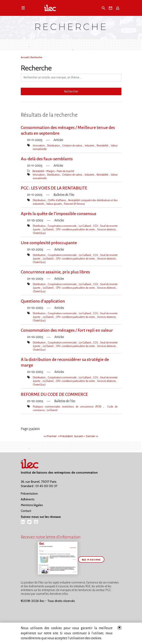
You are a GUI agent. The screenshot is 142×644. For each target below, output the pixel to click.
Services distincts (107, 229)
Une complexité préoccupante (49, 243)
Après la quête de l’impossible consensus (59, 214)
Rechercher (71, 91)
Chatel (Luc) (39, 233)
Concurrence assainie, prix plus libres (55, 272)
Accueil (25, 57)
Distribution (54, 146)
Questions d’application (43, 301)
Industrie (90, 146)
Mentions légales (32, 505)
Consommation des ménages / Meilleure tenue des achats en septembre (68, 130)
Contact (26, 511)
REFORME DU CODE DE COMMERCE (54, 394)
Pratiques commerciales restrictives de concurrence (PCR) (68, 407)
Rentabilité (103, 146)
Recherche (36, 57)
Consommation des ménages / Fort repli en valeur (67, 330)
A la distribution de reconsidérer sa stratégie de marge (65, 362)
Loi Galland (85, 226)
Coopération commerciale (62, 226)
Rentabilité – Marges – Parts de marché (53, 171)
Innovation (39, 146)
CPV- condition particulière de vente (76, 229)
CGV (96, 226)
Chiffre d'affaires (57, 200)
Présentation (29, 494)
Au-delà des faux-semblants (47, 159)
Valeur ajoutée (54, 204)
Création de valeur (72, 146)
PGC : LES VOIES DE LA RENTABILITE (54, 188)
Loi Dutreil (48, 229)
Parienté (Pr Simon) (74, 204)
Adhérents (28, 499)
